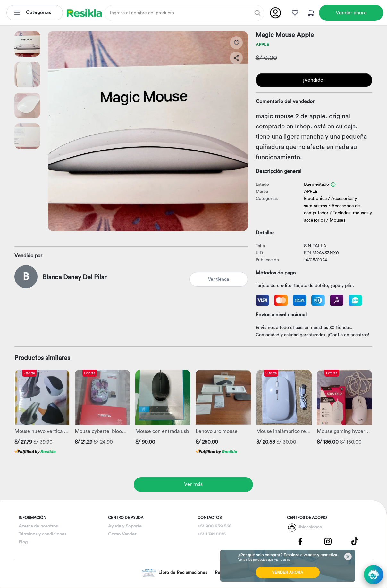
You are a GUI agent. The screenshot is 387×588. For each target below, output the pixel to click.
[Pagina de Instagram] (328, 541)
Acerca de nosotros (38, 526)
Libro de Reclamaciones (174, 573)
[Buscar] (257, 13)
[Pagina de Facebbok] (300, 541)
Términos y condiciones (42, 534)
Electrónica (315, 199)
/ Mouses (336, 220)
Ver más (193, 484)
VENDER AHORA (288, 572)
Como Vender (122, 534)
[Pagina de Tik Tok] (355, 541)
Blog (23, 542)
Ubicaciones (309, 527)
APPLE (262, 45)
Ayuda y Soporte (125, 526)
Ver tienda (219, 279)
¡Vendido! (314, 80)
